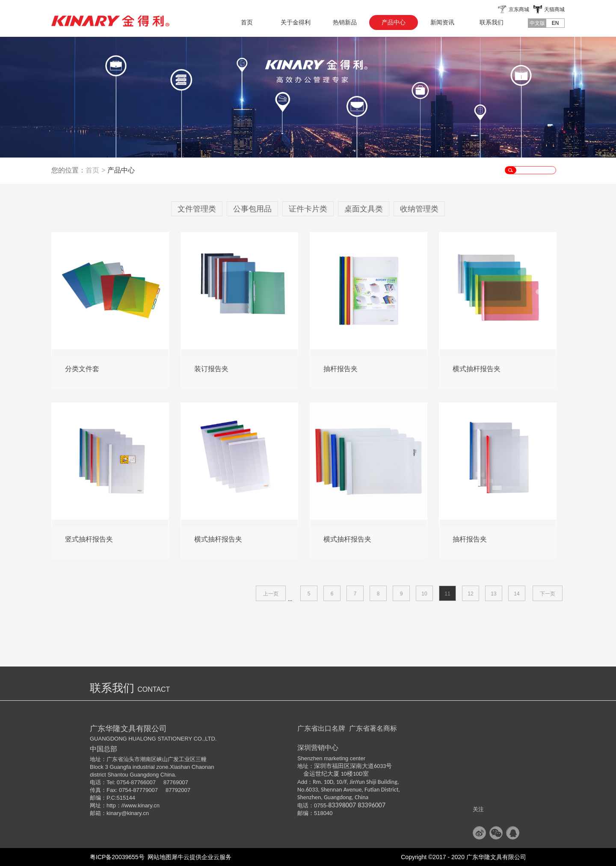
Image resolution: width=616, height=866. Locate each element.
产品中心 (121, 170)
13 (493, 594)
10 (424, 594)
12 (470, 594)
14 (517, 594)
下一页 (548, 594)
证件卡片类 (308, 209)
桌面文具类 (364, 209)
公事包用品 (252, 209)
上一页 (271, 594)
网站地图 (158, 857)
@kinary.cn (135, 813)
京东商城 (519, 9)
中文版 (537, 23)
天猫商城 (554, 9)
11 (447, 594)
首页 (247, 22)
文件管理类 (197, 209)
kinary (114, 813)
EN (555, 23)
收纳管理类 (419, 209)
